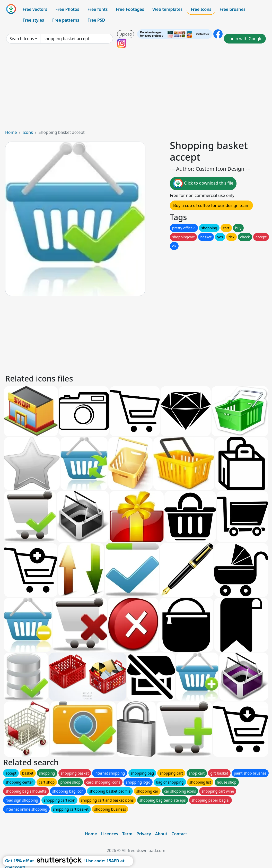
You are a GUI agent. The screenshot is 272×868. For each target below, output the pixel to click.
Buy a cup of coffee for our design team (211, 205)
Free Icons (201, 9)
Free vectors (35, 9)
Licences (110, 834)
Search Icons (22, 39)
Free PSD (96, 20)
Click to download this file (203, 184)
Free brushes (232, 9)
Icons (28, 132)
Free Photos (67, 9)
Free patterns (66, 20)
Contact (179, 834)
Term (127, 834)
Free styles (33, 20)
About (161, 834)
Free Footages (130, 9)
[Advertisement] (136, 91)
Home (11, 132)
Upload (125, 34)
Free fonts (98, 9)
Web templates (167, 9)
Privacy (144, 834)
